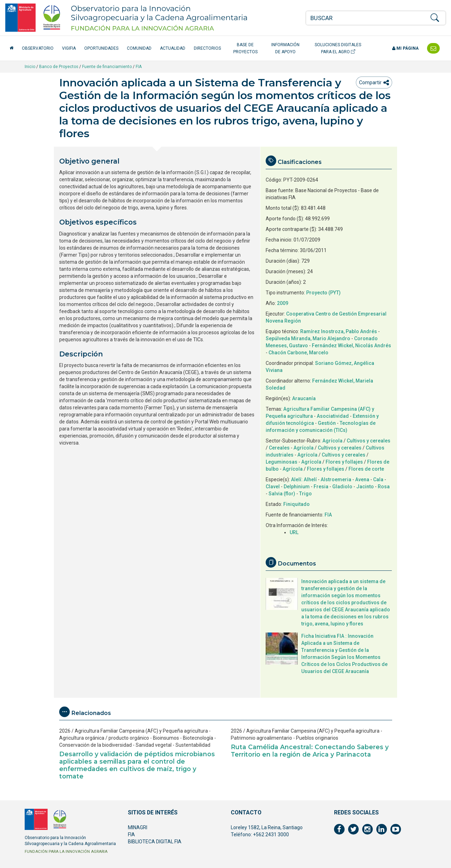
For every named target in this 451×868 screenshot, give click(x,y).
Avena (362, 479)
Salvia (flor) (282, 494)
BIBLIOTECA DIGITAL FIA (155, 842)
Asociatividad (333, 416)
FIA (139, 67)
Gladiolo (342, 487)
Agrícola (332, 441)
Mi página (405, 48)
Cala (378, 479)
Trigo (305, 494)
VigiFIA (69, 48)
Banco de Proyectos (59, 67)
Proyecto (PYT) (323, 293)
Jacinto (365, 487)
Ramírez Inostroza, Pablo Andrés (339, 331)
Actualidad (173, 48)
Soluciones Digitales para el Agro (338, 48)
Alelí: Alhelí (304, 479)
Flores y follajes (344, 462)
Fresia (321, 487)
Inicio (30, 67)
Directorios (207, 48)
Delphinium (297, 487)
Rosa (384, 487)
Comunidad (139, 48)
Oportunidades (101, 48)
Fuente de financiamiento (107, 67)
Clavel (273, 487)
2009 (283, 303)
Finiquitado (296, 504)
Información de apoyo (285, 48)
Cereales (279, 448)
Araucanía (304, 398)
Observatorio (38, 48)
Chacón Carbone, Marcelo (298, 353)
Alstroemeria (336, 479)
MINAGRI (138, 827)
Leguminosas (282, 462)
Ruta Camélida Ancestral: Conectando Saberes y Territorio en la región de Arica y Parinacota (310, 751)
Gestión (327, 423)
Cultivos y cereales (369, 441)
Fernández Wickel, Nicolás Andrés (351, 346)
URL (294, 532)
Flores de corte (366, 469)
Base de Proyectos (245, 48)
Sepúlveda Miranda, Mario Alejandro (308, 338)
